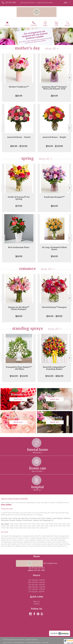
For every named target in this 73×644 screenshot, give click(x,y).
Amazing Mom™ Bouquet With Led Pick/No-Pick (54, 88)
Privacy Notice (19, 643)
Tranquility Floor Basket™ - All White (19, 368)
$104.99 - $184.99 (54, 376)
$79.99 (19, 206)
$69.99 (19, 256)
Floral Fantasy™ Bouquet (54, 307)
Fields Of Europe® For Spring (19, 198)
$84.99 (19, 96)
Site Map (46, 643)
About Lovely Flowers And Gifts (14, 499)
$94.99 (54, 256)
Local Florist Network (33, 643)
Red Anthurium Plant (19, 247)
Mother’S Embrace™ (19, 87)
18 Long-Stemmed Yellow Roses (54, 248)
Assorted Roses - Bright (54, 137)
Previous (3, 78)
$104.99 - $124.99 (19, 376)
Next (70, 78)
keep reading (6, 505)
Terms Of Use (7, 643)
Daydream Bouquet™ (54, 197)
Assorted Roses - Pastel (19, 137)
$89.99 (19, 316)
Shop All (50, 49)
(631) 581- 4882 (11, 2)
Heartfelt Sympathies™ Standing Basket (54, 368)
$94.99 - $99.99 (54, 316)
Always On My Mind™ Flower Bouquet (19, 308)
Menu (7, 25)
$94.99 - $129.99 (19, 146)
